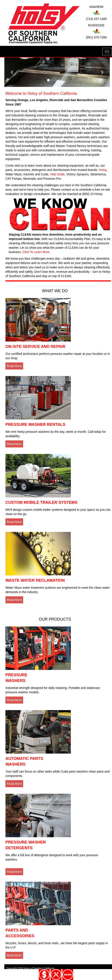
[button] (12, 72)
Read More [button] (14, 366)
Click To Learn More (36, 252)
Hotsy (103, 170)
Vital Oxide (57, 174)
